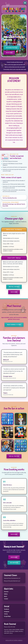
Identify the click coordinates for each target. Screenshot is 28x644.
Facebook (6, 609)
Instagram (7, 612)
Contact (6, 599)
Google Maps (7, 616)
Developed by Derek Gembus (14, 640)
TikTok (6, 614)
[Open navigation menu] (25, 3)
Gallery (6, 594)
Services (6, 592)
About (5, 596)
